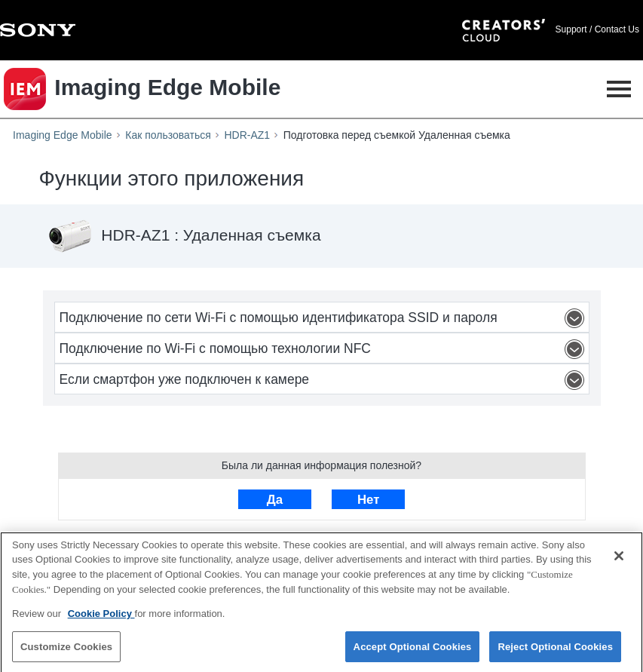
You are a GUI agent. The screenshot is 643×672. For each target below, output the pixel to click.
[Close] (619, 560)
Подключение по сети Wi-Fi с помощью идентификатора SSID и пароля (324, 318)
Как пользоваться (168, 135)
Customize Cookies (66, 651)
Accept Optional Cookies (413, 651)
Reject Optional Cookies (555, 651)
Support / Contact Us (597, 29)
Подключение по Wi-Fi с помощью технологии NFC (324, 349)
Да (275, 500)
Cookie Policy (101, 617)
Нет (368, 500)
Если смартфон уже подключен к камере (324, 380)
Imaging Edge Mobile (63, 135)
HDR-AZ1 (247, 135)
